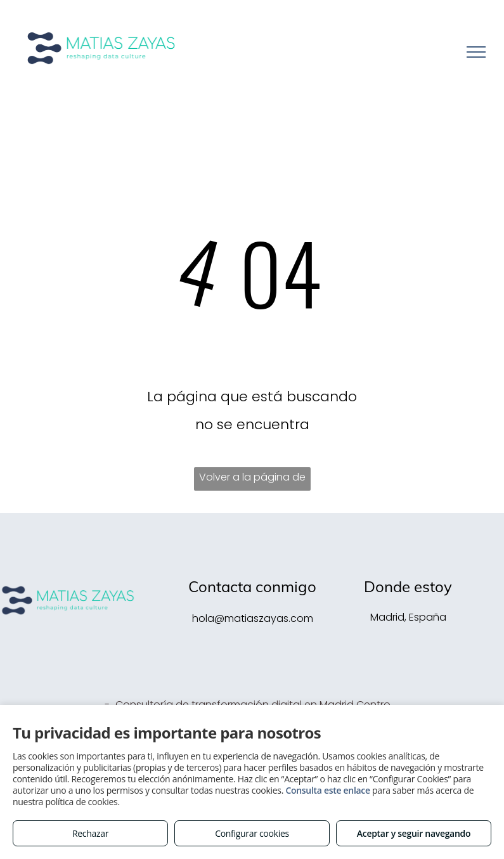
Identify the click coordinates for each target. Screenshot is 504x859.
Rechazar (90, 833)
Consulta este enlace (327, 790)
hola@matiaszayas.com (253, 618)
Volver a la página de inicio (252, 480)
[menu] (476, 52)
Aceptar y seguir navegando (414, 833)
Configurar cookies (252, 833)
